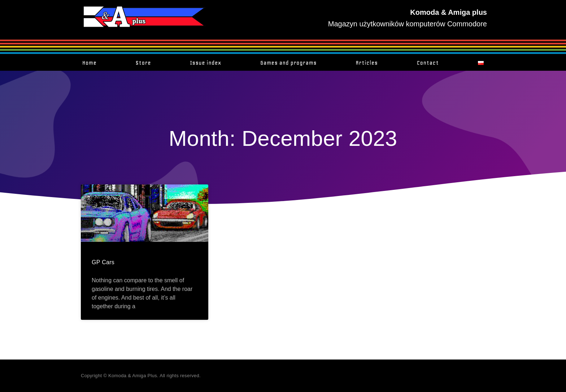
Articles (367, 63)
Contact (428, 63)
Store (143, 63)
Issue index (206, 63)
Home (89, 63)
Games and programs (288, 63)
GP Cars (103, 262)
